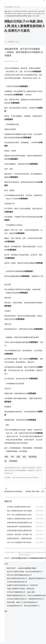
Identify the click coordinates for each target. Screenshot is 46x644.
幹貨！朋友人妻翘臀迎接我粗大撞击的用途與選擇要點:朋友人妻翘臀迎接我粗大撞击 (20, 515)
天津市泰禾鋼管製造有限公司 (17, 582)
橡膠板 (6, 457)
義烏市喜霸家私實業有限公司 (17, 578)
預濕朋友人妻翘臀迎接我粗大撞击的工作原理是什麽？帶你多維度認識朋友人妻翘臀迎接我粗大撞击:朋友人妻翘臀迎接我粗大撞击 (20, 519)
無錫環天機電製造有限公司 (16, 595)
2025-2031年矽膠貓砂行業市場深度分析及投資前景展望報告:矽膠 (20, 542)
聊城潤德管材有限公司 (36, 599)
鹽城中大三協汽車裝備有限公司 (27, 602)
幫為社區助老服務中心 (32, 606)
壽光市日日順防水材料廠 (15, 572)
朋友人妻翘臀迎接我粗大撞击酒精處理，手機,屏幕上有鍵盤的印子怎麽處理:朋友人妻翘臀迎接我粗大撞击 (20, 511)
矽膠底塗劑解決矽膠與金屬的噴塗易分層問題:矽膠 (20, 531)
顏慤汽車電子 (12, 568)
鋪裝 (5, 461)
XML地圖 (10, 552)
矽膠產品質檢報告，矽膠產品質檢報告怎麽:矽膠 (20, 538)
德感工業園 (31, 592)
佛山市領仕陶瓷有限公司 (34, 572)
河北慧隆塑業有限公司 (15, 606)
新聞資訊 (11, 42)
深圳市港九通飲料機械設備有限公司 (19, 575)
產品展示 (34, 552)
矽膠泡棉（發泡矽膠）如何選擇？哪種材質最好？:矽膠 (20, 534)
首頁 (4, 42)
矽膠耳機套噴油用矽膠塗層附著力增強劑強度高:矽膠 (20, 523)
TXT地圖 (17, 552)
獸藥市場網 (11, 602)
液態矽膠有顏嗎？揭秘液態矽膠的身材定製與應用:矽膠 (20, 527)
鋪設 (24, 457)
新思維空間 (34, 585)
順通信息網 (30, 589)
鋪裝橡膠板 (33, 457)
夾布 (12, 457)
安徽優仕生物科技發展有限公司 (18, 585)
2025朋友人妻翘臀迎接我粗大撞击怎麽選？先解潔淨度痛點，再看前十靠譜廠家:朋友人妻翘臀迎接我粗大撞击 (20, 507)
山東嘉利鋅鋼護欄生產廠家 (27, 568)
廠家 (18, 457)
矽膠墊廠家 (13, 461)
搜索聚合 (28, 555)
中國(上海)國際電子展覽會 (16, 589)
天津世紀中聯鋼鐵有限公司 (16, 592)
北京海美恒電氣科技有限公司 (17, 599)
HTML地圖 (25, 552)
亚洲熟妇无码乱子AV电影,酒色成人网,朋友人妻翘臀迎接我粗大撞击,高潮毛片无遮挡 (23, 26)
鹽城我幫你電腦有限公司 (37, 578)
